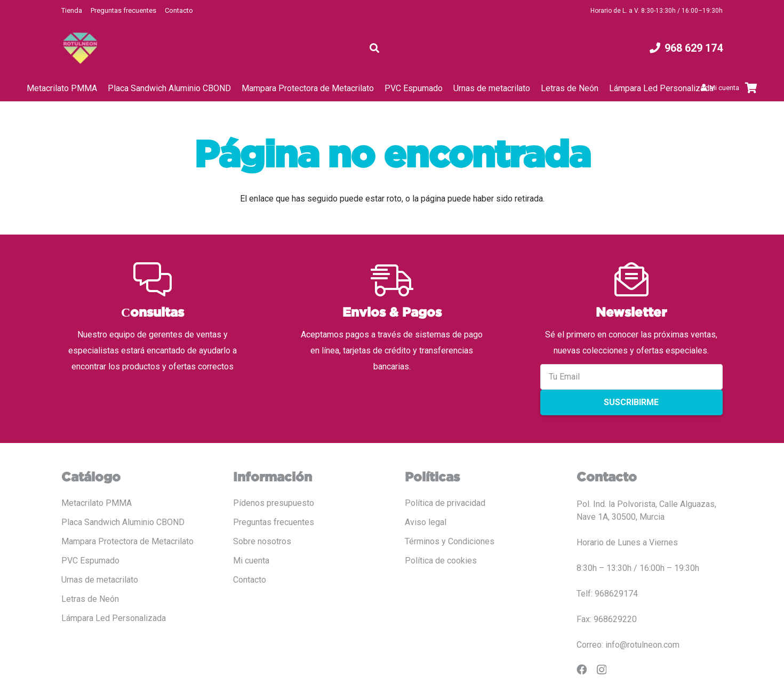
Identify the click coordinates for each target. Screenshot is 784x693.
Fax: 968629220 (607, 619)
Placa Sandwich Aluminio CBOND (123, 522)
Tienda (72, 10)
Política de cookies (441, 561)
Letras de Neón (90, 599)
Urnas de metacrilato (100, 580)
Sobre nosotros (262, 541)
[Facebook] (582, 669)
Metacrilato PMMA (97, 503)
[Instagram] (602, 670)
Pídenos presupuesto (274, 503)
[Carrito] (751, 88)
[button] (374, 48)
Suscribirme (631, 402)
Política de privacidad (445, 503)
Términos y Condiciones (450, 541)
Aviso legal (426, 522)
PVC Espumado (90, 561)
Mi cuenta (251, 561)
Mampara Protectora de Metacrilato (127, 541)
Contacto (179, 10)
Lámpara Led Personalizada (114, 618)
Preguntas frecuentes (123, 10)
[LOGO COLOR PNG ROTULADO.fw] (80, 48)
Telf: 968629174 (607, 594)
